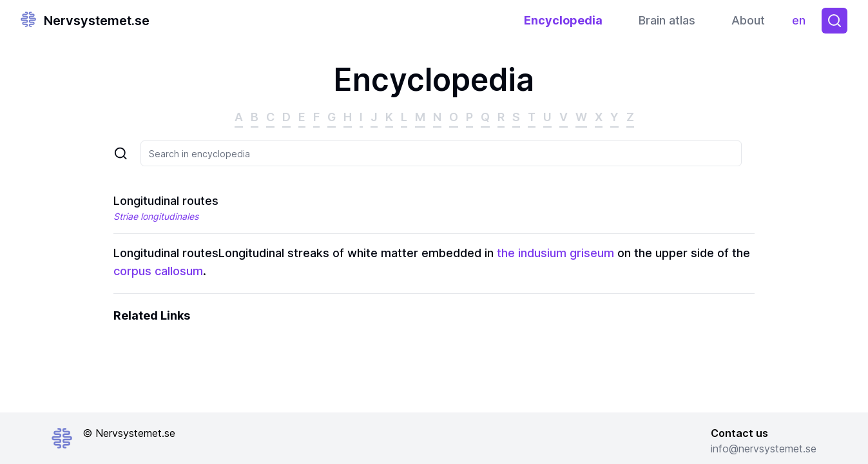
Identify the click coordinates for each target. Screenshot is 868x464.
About (748, 20)
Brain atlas (667, 20)
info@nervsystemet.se (764, 449)
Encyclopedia (563, 20)
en (802, 24)
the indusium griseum (555, 253)
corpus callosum (158, 271)
